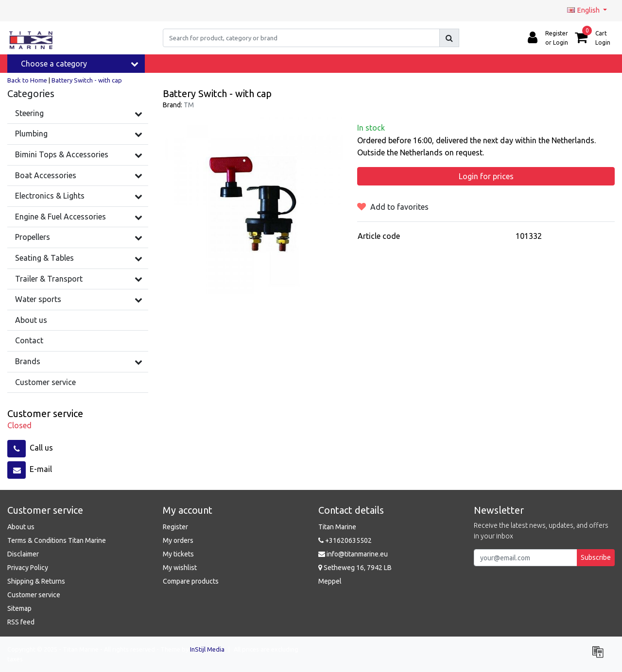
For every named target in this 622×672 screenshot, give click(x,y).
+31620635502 (345, 540)
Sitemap (19, 608)
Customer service (34, 595)
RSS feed (21, 622)
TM (189, 105)
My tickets (178, 554)
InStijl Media (207, 649)
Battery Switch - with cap (87, 80)
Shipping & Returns (36, 581)
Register (175, 527)
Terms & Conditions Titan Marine (57, 540)
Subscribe (596, 557)
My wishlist (180, 568)
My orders (178, 540)
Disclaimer (23, 554)
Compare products (191, 581)
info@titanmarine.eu (353, 554)
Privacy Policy (28, 568)
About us (21, 527)
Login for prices (486, 176)
